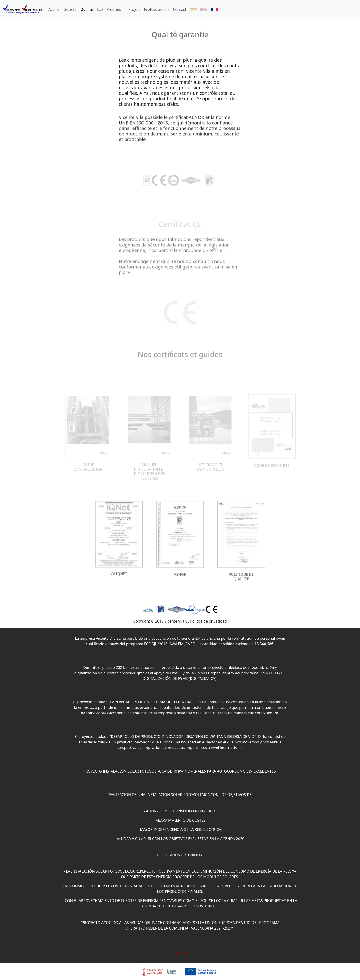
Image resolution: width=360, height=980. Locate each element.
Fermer (180, 953)
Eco (100, 9)
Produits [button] (114, 9)
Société (70, 9)
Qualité (87, 9)
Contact (180, 9)
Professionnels (157, 9)
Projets (134, 9)
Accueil (55, 9)
